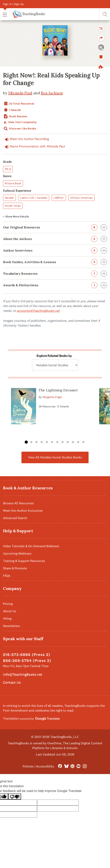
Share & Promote (15, 568)
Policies (28, 766)
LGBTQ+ (59, 198)
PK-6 (8, 169)
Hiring (7, 619)
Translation (31, 718)
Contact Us (12, 682)
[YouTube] (78, 766)
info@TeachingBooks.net (23, 674)
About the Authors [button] (55, 239)
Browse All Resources (18, 503)
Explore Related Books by (54, 356)
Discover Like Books (20, 129)
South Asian (13, 206)
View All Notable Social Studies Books (55, 457)
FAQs (7, 576)
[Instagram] (85, 766)
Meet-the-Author (26, 139)
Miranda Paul (20, 93)
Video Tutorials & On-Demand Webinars (31, 546)
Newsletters (12, 626)
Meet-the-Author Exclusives (23, 511)
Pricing (8, 604)
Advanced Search (15, 518)
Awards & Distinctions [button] (55, 285)
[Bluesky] (66, 766)
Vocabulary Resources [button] (55, 274)
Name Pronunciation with (34, 146)
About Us (10, 611)
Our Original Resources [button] (55, 227)
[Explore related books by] (55, 365)
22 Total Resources (19, 104)
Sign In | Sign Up (13, 4)
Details (16, 217)
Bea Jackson (52, 93)
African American (82, 198)
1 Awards (12, 110)
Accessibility (45, 766)
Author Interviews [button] (55, 250)
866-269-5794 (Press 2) (27, 661)
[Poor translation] (15, 796)
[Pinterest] (72, 766)
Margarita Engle (52, 397)
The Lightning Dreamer (58, 390)
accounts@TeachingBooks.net (38, 311)
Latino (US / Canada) (34, 198)
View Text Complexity (20, 122)
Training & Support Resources (24, 561)
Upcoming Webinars (17, 553)
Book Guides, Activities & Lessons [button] (55, 262)
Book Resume (15, 116)
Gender (9, 198)
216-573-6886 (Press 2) (27, 655)
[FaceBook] (60, 766)
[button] (5, 14)
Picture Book (13, 183)
